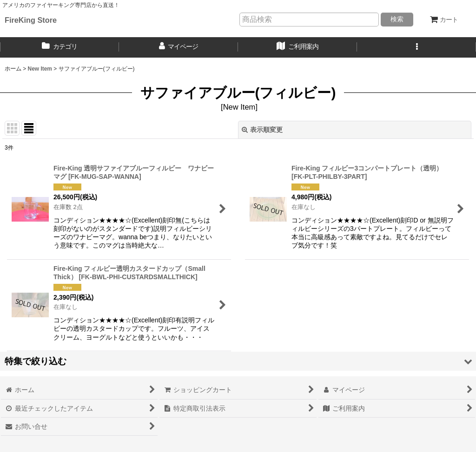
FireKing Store (31, 20)
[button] (416, 47)
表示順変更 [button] (262, 130)
